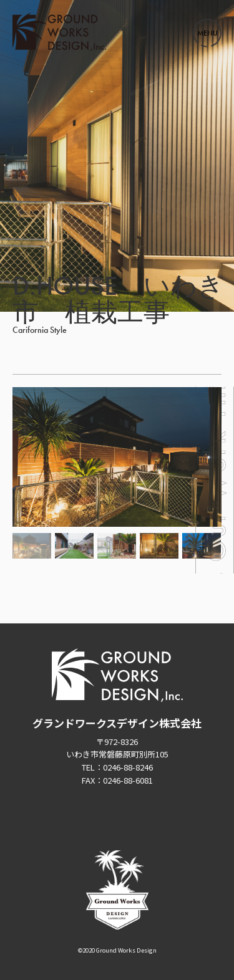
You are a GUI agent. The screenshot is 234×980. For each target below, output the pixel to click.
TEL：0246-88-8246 (117, 767)
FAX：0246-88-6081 (117, 780)
